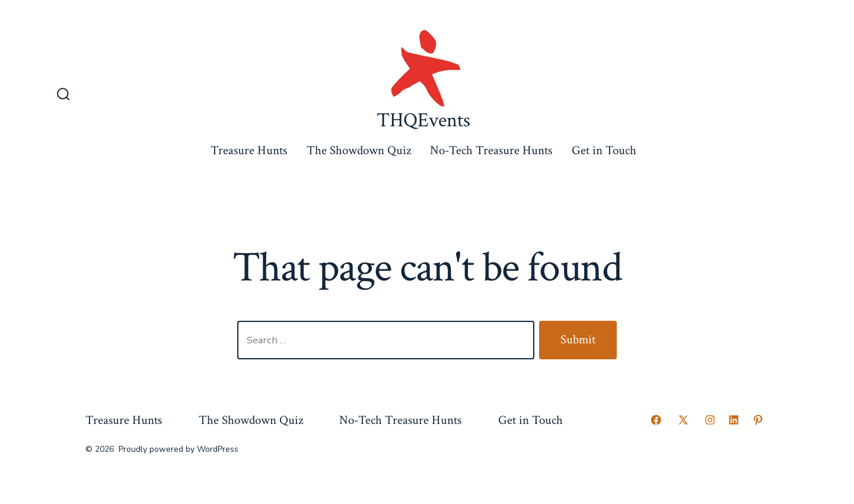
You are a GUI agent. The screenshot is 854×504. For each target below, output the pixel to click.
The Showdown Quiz (359, 150)
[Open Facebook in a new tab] (656, 420)
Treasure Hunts (249, 150)
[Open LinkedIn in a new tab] (734, 420)
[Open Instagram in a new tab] (710, 420)
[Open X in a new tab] (683, 420)
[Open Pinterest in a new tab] (758, 420)
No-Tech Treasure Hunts (491, 150)
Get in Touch (604, 150)
